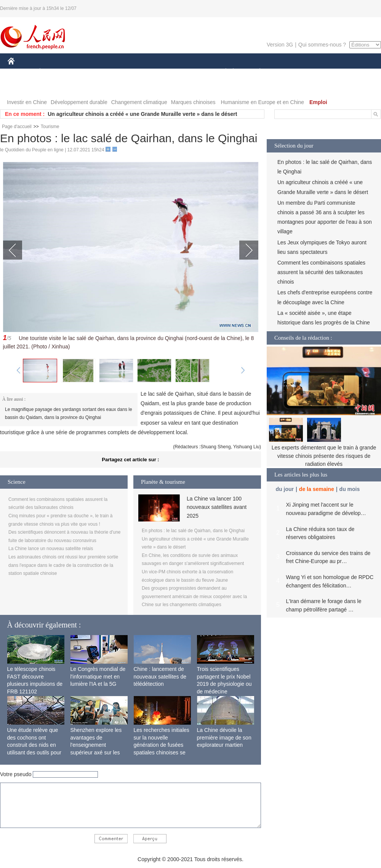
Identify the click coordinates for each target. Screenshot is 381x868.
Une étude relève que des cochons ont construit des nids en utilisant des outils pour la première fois (34, 745)
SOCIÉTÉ (222, 72)
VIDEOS (54, 87)
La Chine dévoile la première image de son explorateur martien (224, 737)
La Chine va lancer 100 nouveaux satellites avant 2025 (217, 507)
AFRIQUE (121, 72)
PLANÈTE (256, 72)
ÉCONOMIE (54, 72)
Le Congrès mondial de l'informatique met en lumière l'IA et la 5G (98, 676)
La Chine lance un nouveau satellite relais (51, 549)
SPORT (286, 72)
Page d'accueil (17, 127)
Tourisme (50, 127)
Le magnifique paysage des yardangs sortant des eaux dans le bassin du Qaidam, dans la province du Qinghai (69, 414)
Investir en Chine (27, 102)
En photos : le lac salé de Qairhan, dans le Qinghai (193, 531)
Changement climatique (139, 102)
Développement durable (79, 102)
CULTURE (188, 72)
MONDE (89, 72)
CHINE (21, 72)
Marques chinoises (193, 102)
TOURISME (319, 72)
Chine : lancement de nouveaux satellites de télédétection (160, 676)
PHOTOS (23, 87)
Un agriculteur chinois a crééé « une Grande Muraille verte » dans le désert (142, 114)
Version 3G (280, 45)
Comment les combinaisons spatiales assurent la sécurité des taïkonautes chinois (321, 272)
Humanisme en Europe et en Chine (262, 102)
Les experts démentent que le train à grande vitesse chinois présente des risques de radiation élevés (324, 456)
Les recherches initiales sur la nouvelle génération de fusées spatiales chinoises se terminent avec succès (162, 745)
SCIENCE (154, 72)
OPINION (355, 72)
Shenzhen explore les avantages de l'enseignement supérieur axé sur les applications (96, 745)
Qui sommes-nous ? (322, 45)
